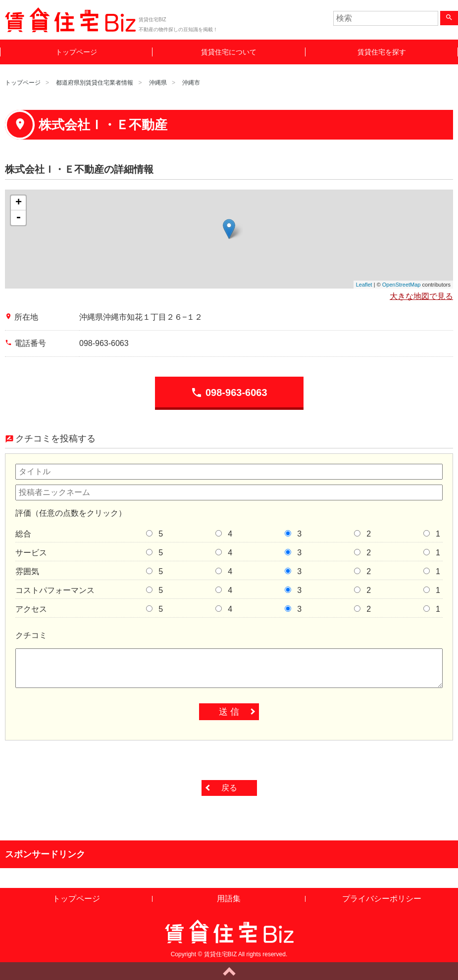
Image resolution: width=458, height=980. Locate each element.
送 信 (229, 712)
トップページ (76, 52)
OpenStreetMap (402, 285)
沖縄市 (191, 83)
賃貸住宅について (229, 52)
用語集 (229, 899)
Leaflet (364, 285)
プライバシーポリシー (382, 899)
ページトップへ (229, 971)
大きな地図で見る (421, 296)
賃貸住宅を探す (382, 52)
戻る (229, 788)
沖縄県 (158, 83)
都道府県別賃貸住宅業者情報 (95, 83)
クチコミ (31, 635)
